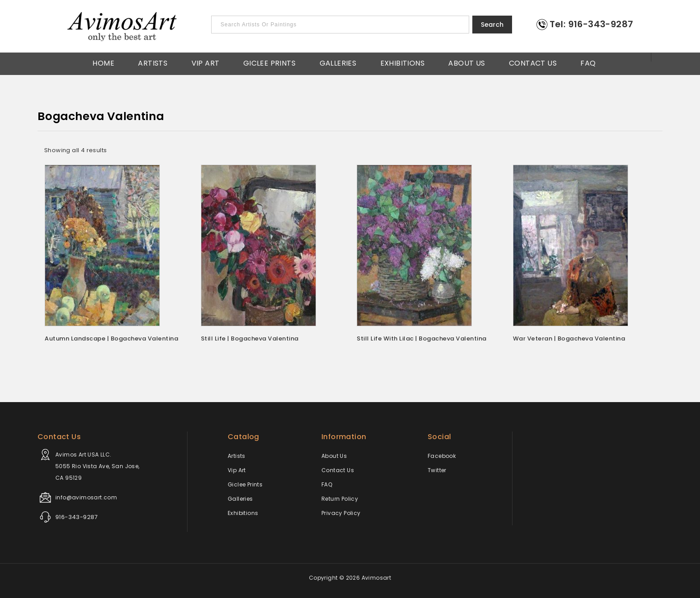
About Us (467, 62)
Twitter (437, 470)
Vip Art (206, 62)
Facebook (442, 456)
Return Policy (340, 499)
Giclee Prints (269, 62)
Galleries (338, 62)
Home (103, 62)
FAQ (588, 62)
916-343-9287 (77, 517)
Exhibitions (402, 62)
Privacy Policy (341, 513)
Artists (153, 62)
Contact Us (533, 62)
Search (492, 25)
